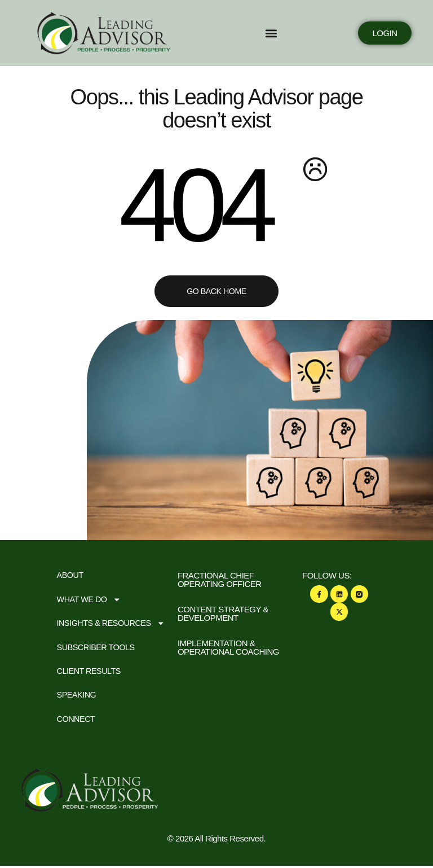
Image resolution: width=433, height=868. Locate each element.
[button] (225, 33)
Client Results (90, 672)
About (71, 575)
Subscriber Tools (98, 648)
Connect (77, 721)
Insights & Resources (113, 624)
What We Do (90, 600)
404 (193, 205)
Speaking (78, 697)
